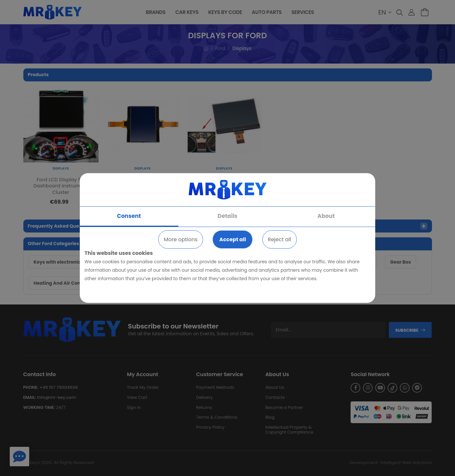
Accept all (233, 239)
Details (227, 216)
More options (181, 239)
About (326, 216)
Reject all (280, 239)
